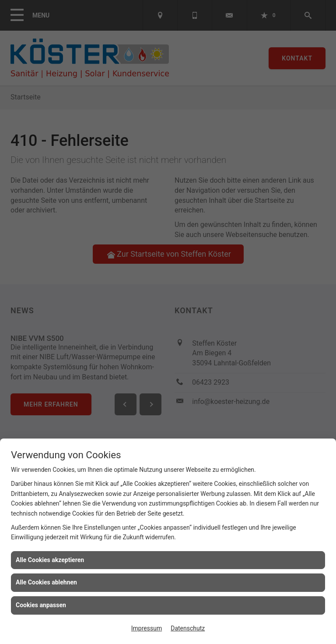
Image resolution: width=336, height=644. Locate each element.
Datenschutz (188, 628)
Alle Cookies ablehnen (46, 582)
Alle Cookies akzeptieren (50, 560)
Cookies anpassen (41, 605)
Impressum (147, 628)
